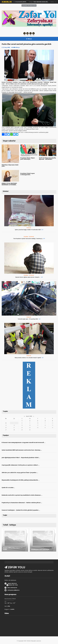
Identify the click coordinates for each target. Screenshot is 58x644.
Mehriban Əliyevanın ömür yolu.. (10, 166)
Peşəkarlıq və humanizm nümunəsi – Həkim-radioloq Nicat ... (22, 503)
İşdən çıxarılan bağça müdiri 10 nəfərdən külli (28, 230)
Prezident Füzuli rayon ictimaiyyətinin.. (27, 174)
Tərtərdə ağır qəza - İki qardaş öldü (28, 319)
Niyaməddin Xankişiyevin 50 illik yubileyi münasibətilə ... (21, 480)
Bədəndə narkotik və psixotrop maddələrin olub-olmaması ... (22, 495)
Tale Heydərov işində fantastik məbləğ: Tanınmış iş (28, 239)
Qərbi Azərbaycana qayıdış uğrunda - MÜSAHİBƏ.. (47, 158)
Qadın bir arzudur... (8, 488)
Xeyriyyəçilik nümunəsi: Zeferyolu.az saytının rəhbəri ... (21, 465)
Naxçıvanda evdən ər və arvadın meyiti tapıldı (28, 358)
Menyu (29, 39)
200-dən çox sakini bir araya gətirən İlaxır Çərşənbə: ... (20, 473)
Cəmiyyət (14, 2)
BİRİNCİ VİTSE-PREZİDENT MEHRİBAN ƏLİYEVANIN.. (9, 184)
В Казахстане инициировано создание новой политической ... (24, 442)
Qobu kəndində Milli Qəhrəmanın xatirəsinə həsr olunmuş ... (22, 450)
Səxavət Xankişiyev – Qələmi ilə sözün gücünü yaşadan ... (21, 510)
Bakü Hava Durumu (9, 600)
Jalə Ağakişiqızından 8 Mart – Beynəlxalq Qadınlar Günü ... (21, 458)
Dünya (18, 47)
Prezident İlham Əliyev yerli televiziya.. (28, 159)
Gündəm (26, 237)
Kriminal (29, 228)
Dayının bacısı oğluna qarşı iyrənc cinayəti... (28, 277)
